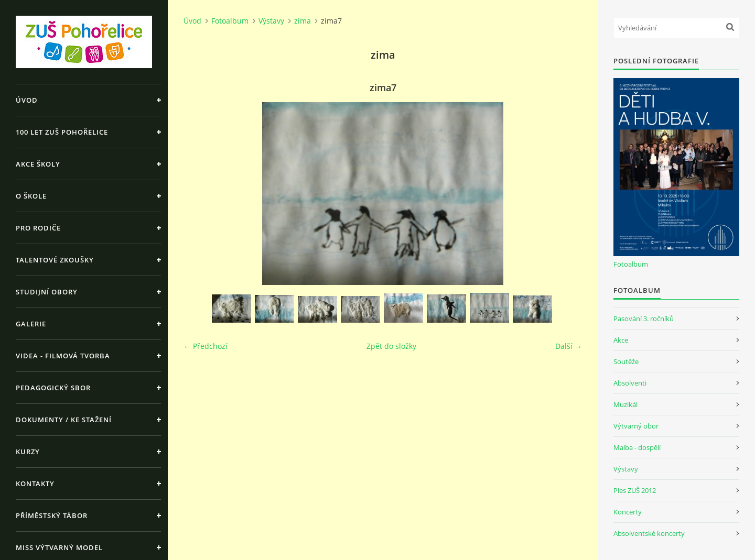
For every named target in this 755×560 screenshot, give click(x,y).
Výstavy (271, 21)
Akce (621, 340)
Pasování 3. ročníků (644, 319)
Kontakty (35, 484)
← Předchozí (206, 346)
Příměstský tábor (52, 515)
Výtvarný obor (636, 426)
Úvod (27, 100)
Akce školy (38, 164)
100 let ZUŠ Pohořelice (62, 132)
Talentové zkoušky (55, 260)
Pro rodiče (38, 228)
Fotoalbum (230, 21)
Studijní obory (47, 292)
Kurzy (28, 452)
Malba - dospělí (637, 447)
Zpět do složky (391, 346)
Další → (569, 346)
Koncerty (628, 512)
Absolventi (630, 383)
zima (303, 21)
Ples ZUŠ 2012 (635, 490)
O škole (31, 196)
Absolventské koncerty (649, 533)
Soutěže (626, 361)
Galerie (31, 324)
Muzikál (625, 404)
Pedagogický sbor (53, 388)
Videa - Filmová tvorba (63, 356)
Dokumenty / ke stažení (64, 420)
